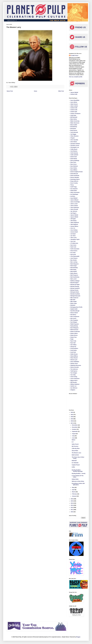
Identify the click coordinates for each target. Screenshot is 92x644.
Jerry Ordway (74, 230)
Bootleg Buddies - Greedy (79, 473)
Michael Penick (74, 290)
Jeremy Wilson (74, 226)
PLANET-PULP (74, 56)
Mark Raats (73, 270)
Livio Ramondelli (75, 256)
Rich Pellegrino (74, 328)
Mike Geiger (74, 301)
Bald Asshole (75, 455)
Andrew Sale (74, 112)
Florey (72, 185)
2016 (72, 499)
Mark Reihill (74, 271)
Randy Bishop (74, 326)
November (75, 427)
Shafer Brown (74, 354)
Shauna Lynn (74, 360)
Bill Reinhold (74, 117)
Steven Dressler (75, 367)
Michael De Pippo (75, 285)
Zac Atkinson (74, 388)
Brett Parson (74, 130)
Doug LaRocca (74, 181)
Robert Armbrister (75, 332)
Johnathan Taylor (75, 239)
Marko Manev (74, 273)
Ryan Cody (73, 341)
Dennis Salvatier (75, 177)
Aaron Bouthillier (75, 100)
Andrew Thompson (75, 114)
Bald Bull (74, 461)
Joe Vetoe (73, 236)
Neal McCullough (75, 311)
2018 (72, 421)
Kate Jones (73, 245)
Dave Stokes (74, 168)
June (73, 438)
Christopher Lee (75, 147)
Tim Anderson (74, 369)
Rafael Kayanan (75, 324)
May (73, 487)
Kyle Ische (73, 255)
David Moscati (74, 174)
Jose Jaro (73, 241)
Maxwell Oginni (74, 283)
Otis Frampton (74, 320)
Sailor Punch (75, 444)
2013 (72, 505)
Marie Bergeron (75, 264)
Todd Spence (74, 371)
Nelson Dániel (74, 313)
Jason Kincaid (74, 209)
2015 (72, 501)
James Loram (74, 204)
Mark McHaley (74, 268)
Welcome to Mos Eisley (78, 481)
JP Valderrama (74, 243)
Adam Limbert (74, 106)
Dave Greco (74, 164)
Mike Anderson (74, 298)
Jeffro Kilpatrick (75, 223)
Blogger (78, 637)
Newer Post (10, 91)
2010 (72, 512)
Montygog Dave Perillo (76, 307)
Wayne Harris (74, 380)
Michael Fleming (75, 286)
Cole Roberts (74, 151)
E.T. (73, 442)
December (75, 425)
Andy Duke (73, 115)
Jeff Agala (73, 219)
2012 (72, 507)
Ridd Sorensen (74, 330)
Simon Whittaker (75, 362)
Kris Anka (73, 253)
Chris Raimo (74, 142)
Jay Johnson (74, 211)
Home (35, 91)
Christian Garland (75, 144)
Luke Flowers (74, 258)
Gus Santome (74, 189)
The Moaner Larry (76, 453)
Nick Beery (73, 315)
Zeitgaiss (73, 390)
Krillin (73, 467)
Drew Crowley (74, 183)
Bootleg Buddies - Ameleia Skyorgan (77, 471)
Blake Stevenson (75, 123)
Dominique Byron (75, 179)
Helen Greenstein (75, 192)
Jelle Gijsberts (74, 224)
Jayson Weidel (74, 92)
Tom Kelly (73, 375)
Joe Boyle (73, 234)
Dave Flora (73, 162)
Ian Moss (73, 196)
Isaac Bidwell (74, 198)
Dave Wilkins (74, 170)
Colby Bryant (74, 149)
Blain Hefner (74, 119)
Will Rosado (74, 382)
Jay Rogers (73, 213)
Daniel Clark (74, 157)
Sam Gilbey (73, 345)
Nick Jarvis (73, 318)
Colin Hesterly (74, 153)
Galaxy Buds (75, 479)
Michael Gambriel (75, 288)
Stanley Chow (74, 364)
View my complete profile (76, 77)
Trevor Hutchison (75, 379)
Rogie (72, 339)
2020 (72, 417)
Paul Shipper (74, 322)
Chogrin (73, 138)
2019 (72, 419)
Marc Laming (74, 262)
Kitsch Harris (74, 251)
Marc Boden (74, 260)
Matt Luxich (74, 279)
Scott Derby (74, 350)
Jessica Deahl (74, 232)
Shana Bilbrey (74, 356)
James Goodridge (75, 202)
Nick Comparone (75, 317)
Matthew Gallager (75, 281)
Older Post (61, 91)
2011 (72, 510)
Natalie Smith (74, 309)
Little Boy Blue (76, 448)
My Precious (75, 446)
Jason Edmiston (75, 208)
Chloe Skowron (74, 136)
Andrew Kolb (74, 94)
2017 (72, 423)
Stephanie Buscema (76, 365)
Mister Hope (74, 303)
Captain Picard (76, 465)
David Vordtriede (75, 176)
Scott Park (73, 352)
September (75, 431)
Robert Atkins (74, 333)
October (74, 429)
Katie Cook (73, 247)
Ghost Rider (75, 451)
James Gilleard (74, 200)
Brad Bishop (74, 127)
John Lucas (74, 238)
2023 (72, 412)
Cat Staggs (73, 134)
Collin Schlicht (74, 155)
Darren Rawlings (75, 161)
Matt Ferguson (74, 275)
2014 (72, 503)
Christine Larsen (75, 145)
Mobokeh (73, 305)
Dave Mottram (74, 166)
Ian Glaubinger (74, 194)
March (74, 492)
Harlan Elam (74, 191)
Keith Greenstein (75, 249)
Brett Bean (73, 129)
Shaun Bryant (74, 358)
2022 (72, 415)
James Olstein (74, 206)
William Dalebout (75, 384)
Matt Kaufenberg (75, 277)
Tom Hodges (74, 373)
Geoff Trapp (74, 187)
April (73, 490)
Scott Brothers (74, 348)
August (74, 434)
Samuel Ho (73, 347)
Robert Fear (74, 337)
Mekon (74, 440)
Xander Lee (73, 386)
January (74, 496)
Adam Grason (74, 104)
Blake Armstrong (75, 121)
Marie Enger (74, 266)
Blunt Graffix (74, 125)
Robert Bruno (74, 335)
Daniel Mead (74, 159)
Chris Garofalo (74, 140)
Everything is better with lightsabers (78, 484)
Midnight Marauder (75, 296)
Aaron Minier (74, 102)
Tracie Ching (74, 377)
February (75, 494)
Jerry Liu (73, 228)
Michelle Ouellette (75, 294)
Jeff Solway (73, 221)
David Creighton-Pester (77, 172)
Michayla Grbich (75, 292)
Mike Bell (73, 300)
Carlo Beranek (74, 132)
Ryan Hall (73, 343)
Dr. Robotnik (75, 463)
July (73, 436)
